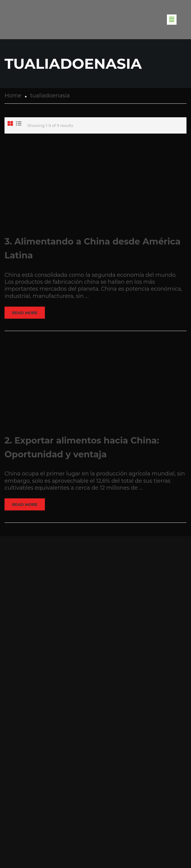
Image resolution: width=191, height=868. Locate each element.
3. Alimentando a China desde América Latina (92, 248)
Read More (25, 313)
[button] (172, 20)
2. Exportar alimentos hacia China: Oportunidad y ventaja (82, 447)
